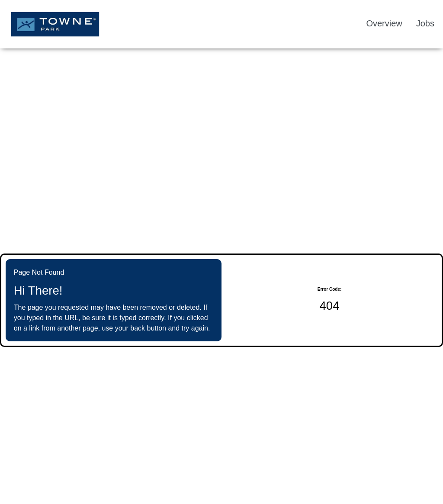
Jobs (425, 23)
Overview (384, 23)
